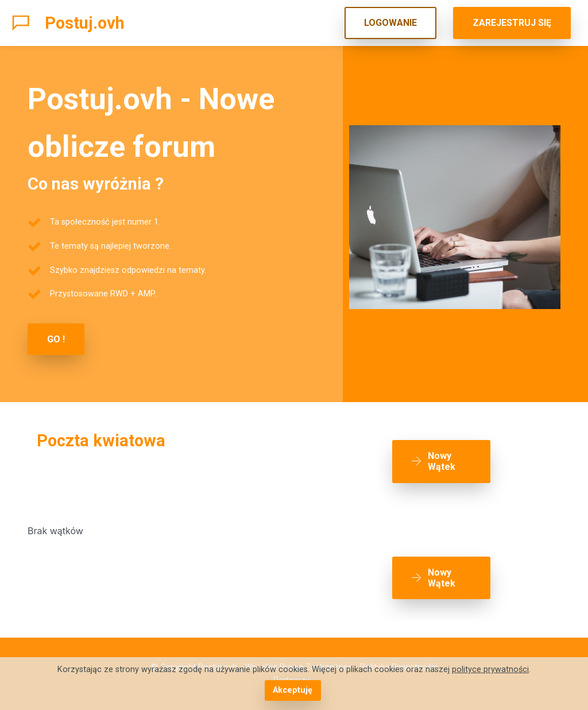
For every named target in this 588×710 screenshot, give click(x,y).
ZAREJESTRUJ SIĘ (512, 23)
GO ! (56, 339)
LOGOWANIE (390, 23)
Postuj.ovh (85, 23)
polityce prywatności (490, 670)
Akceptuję (293, 690)
